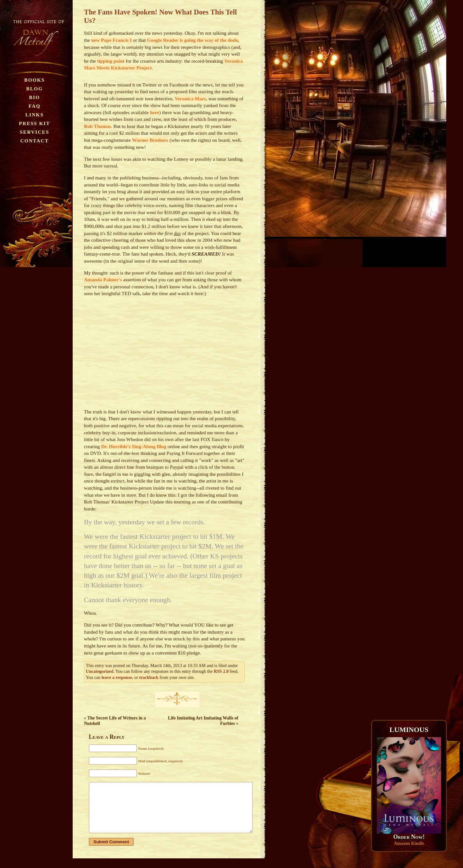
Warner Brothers (150, 140)
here (154, 112)
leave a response (117, 678)
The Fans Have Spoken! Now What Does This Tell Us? (160, 16)
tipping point (111, 61)
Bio (35, 97)
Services (35, 132)
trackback (149, 678)
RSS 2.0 (221, 671)
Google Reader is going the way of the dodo (193, 40)
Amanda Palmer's (103, 280)
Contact (35, 141)
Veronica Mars (190, 99)
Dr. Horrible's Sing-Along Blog (134, 446)
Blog (35, 89)
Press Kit (35, 123)
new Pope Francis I (112, 40)
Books (35, 80)
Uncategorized (100, 671)
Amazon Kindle (409, 843)
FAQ (35, 106)
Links (35, 115)
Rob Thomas (97, 126)
